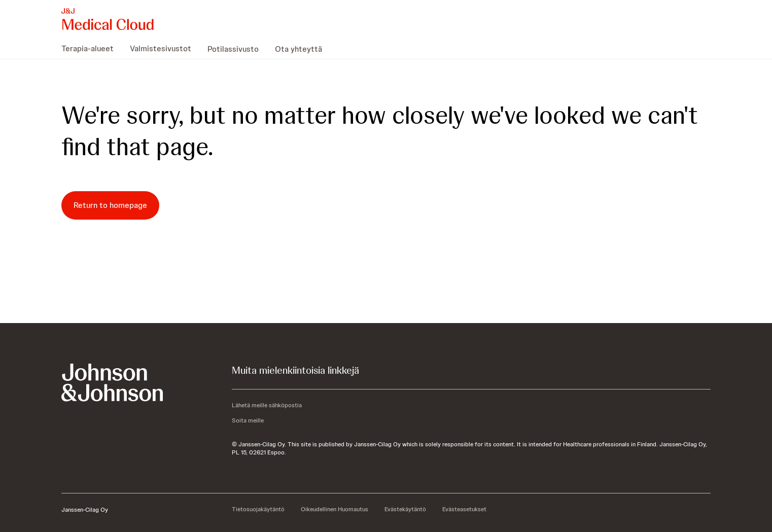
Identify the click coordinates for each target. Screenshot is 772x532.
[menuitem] (92, 49)
